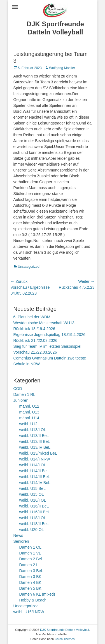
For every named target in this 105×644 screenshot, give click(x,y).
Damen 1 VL (30, 553)
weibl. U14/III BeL (35, 477)
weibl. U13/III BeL (35, 441)
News (18, 535)
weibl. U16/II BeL (34, 506)
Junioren (21, 400)
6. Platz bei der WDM (32, 317)
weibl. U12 (28, 424)
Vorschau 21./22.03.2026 (35, 352)
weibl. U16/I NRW (29, 612)
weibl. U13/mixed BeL (38, 453)
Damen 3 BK (30, 577)
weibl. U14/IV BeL (35, 483)
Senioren (21, 541)
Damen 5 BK (30, 588)
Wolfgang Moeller (62, 68)
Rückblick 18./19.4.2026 (34, 329)
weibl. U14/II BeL (34, 471)
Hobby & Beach (33, 600)
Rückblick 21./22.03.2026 (35, 340)
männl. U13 (29, 412)
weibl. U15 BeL (32, 488)
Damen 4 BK (30, 582)
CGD (18, 389)
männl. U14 (29, 418)
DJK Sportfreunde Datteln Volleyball (55, 28)
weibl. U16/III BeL (35, 512)
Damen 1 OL (30, 547)
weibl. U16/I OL (33, 500)
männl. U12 (29, 406)
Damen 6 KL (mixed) (37, 594)
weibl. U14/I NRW (35, 459)
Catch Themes (65, 639)
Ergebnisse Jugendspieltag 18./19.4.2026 (50, 335)
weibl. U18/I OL (33, 518)
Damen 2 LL (30, 565)
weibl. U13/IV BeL (35, 447)
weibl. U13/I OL (33, 430)
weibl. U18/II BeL (34, 524)
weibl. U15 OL (32, 494)
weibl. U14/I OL (33, 465)
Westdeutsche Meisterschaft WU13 (44, 323)
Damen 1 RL (25, 394)
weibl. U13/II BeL (34, 436)
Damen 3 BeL (31, 571)
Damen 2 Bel (31, 559)
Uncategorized (29, 267)
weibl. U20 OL (32, 530)
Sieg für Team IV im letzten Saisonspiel (47, 346)
